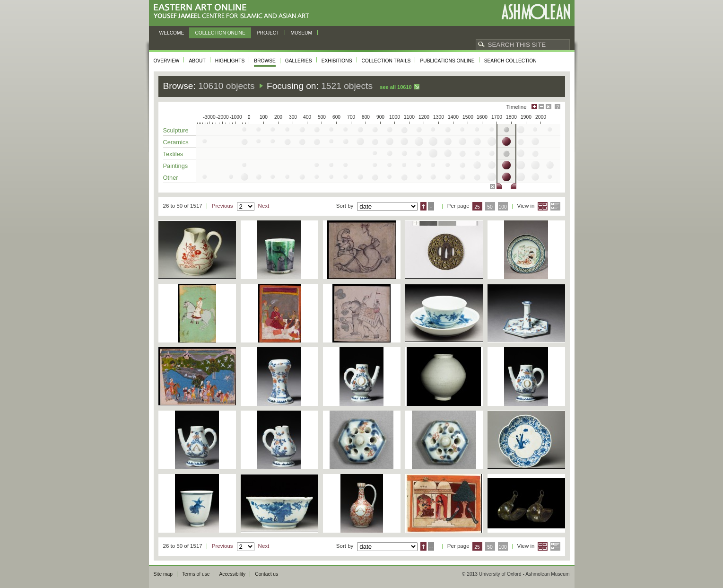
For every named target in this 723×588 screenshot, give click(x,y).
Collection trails (386, 61)
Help (557, 107)
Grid (543, 206)
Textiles (173, 154)
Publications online (447, 61)
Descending (431, 206)
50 (490, 207)
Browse (265, 61)
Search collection (510, 61)
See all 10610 (396, 87)
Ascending (423, 206)
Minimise (541, 107)
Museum (302, 33)
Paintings (176, 166)
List (555, 206)
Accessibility (232, 574)
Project (268, 33)
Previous (222, 206)
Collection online (220, 33)
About (197, 61)
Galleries (299, 61)
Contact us (266, 574)
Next (264, 206)
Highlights (230, 61)
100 (502, 207)
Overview (167, 61)
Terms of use (196, 574)
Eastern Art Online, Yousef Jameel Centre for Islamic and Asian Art (234, 12)
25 (477, 207)
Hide (549, 107)
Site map (163, 574)
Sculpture (176, 130)
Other (171, 178)
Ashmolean (536, 12)
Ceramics (176, 142)
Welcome (172, 33)
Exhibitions (337, 61)
